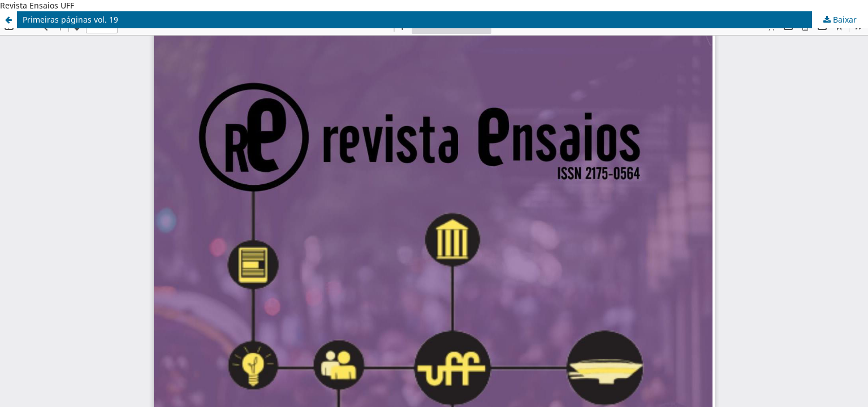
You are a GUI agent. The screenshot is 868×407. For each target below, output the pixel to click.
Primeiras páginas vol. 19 (70, 20)
